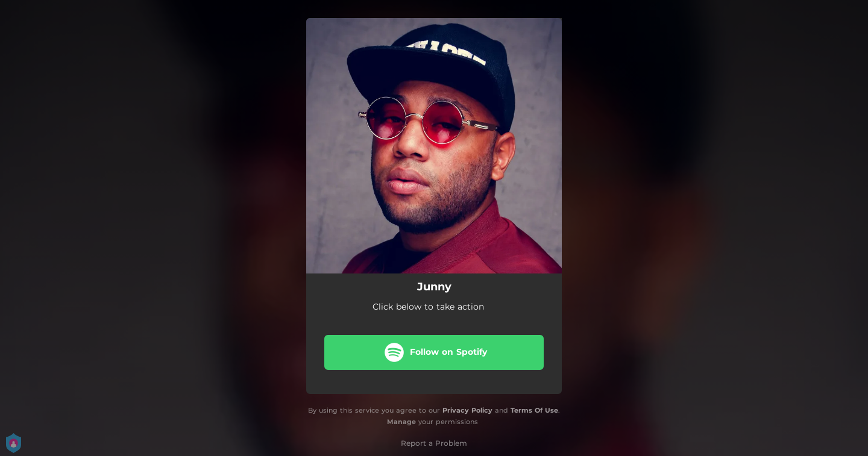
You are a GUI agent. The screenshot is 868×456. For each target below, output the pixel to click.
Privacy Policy (467, 410)
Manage (401, 422)
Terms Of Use (534, 410)
